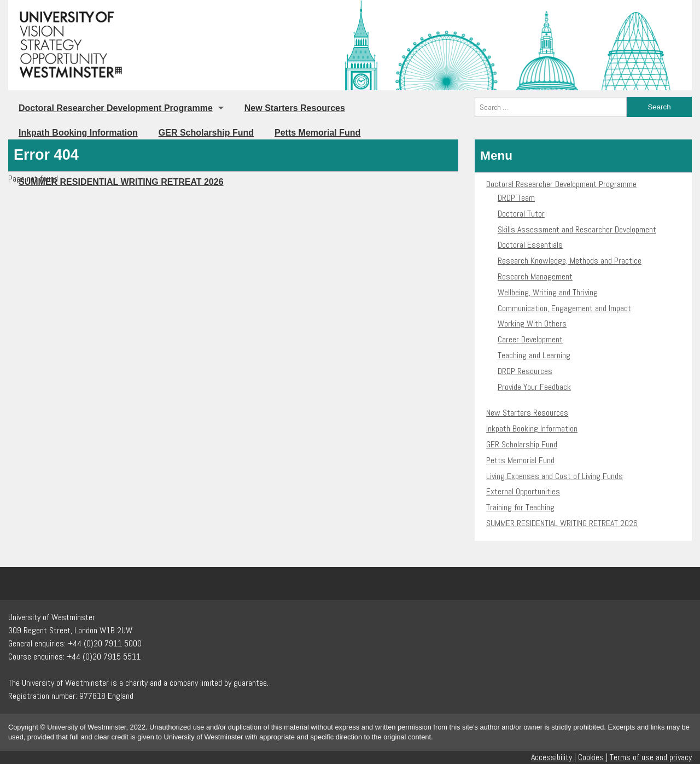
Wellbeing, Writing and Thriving (548, 292)
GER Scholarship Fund (206, 133)
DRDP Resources (525, 371)
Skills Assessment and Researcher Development (577, 229)
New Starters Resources (295, 108)
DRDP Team (516, 198)
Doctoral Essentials (530, 245)
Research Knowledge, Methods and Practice (570, 261)
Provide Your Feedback (534, 387)
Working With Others (532, 323)
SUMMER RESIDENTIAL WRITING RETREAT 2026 (562, 523)
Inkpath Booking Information (78, 133)
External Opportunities (523, 491)
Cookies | (593, 757)
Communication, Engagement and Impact (564, 308)
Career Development (530, 339)
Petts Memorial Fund (317, 133)
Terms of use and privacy (651, 757)
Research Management (535, 276)
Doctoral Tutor (521, 214)
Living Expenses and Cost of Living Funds (555, 476)
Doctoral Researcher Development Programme (116, 108)
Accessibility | (553, 757)
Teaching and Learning (534, 355)
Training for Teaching (520, 507)
